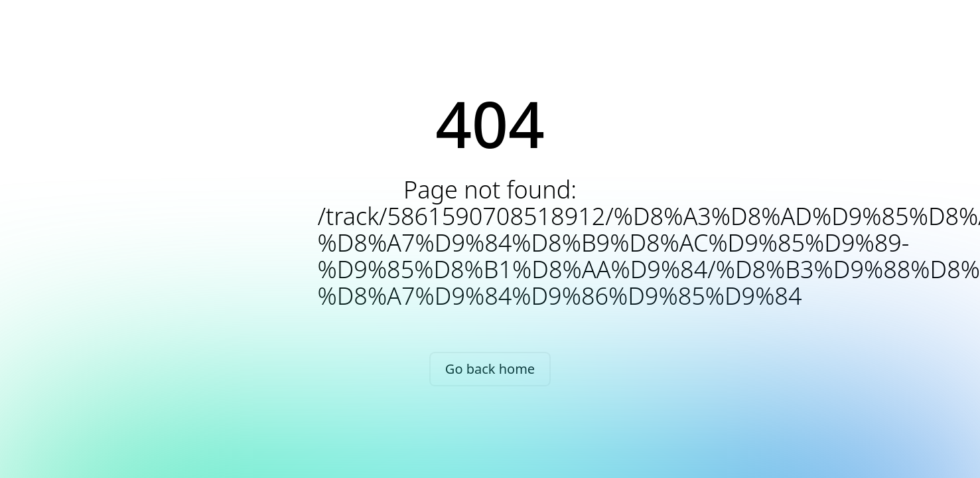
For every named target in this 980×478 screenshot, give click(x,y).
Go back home (490, 369)
